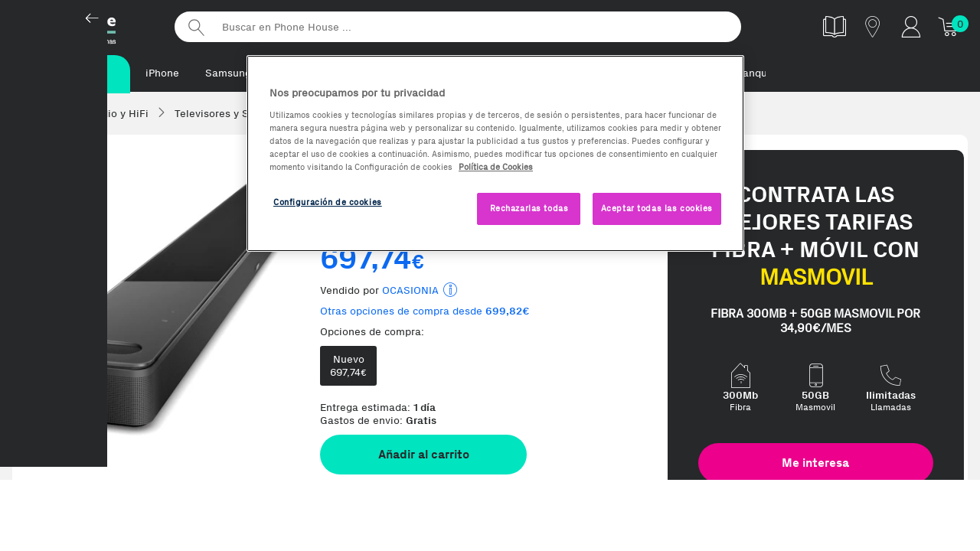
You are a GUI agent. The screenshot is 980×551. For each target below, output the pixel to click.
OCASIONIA (410, 292)
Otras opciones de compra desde (425, 313)
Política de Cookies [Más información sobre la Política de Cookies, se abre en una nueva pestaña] (496, 167)
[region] (495, 153)
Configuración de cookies (328, 202)
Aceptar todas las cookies (657, 208)
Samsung (228, 73)
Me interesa (815, 464)
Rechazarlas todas (529, 208)
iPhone (162, 73)
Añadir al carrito (424, 456)
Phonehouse (84, 26)
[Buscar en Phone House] (458, 27)
